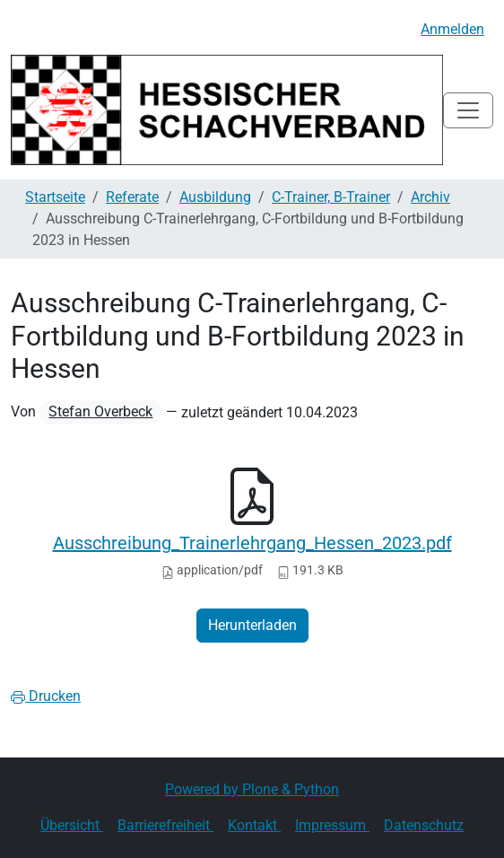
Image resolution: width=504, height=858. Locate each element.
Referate (132, 197)
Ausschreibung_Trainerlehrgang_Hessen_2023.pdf (252, 543)
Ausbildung (215, 197)
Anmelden (452, 29)
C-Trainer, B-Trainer (331, 197)
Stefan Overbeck (100, 411)
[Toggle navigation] (468, 110)
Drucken (46, 696)
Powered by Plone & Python (252, 789)
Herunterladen (252, 625)
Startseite (55, 197)
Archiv (430, 197)
